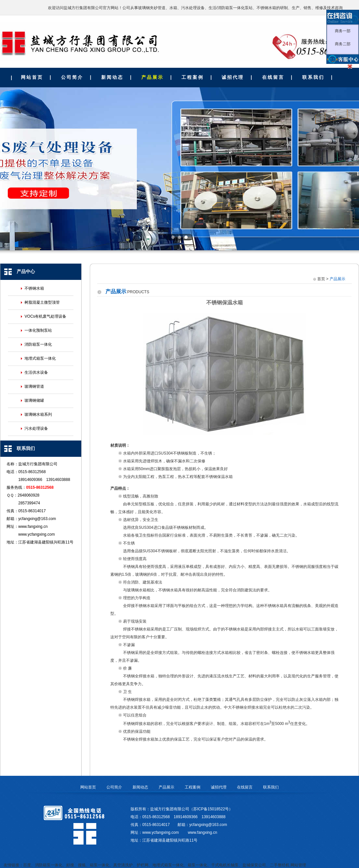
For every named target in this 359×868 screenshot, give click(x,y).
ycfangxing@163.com (37, 519)
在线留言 (273, 77)
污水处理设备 (36, 428)
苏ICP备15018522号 (211, 809)
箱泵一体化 (100, 865)
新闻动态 (112, 77)
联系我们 (313, 77)
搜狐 (82, 865)
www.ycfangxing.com (37, 534)
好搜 (70, 865)
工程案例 (193, 77)
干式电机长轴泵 (225, 865)
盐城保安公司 (254, 865)
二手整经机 (280, 865)
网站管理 (298, 865)
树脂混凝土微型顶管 (42, 302)
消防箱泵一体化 (38, 344)
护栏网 (143, 865)
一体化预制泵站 (38, 330)
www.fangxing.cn (33, 527)
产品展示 (152, 77)
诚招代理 (233, 77)
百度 (27, 865)
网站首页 (32, 77)
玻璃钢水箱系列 (38, 414)
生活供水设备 (36, 372)
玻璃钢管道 (34, 386)
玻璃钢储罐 (34, 400)
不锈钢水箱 (34, 288)
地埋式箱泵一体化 (40, 358)
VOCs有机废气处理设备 (45, 316)
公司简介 (72, 77)
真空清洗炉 (123, 865)
